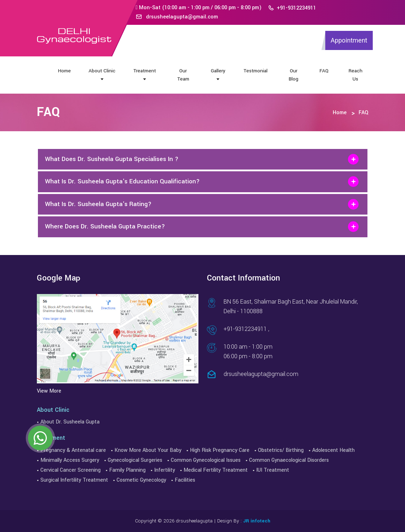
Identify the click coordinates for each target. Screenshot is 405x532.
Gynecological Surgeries (135, 460)
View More (49, 391)
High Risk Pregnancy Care (220, 450)
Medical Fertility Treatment (216, 470)
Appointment (349, 40)
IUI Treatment (273, 470)
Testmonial (255, 71)
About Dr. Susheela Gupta (70, 422)
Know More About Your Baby (148, 450)
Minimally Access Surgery (70, 460)
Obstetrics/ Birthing (281, 450)
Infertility (165, 470)
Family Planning (127, 470)
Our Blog (294, 75)
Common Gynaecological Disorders (289, 460)
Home (64, 71)
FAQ (324, 71)
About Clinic (102, 74)
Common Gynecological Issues (206, 460)
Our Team (183, 75)
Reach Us (356, 75)
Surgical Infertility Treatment (74, 480)
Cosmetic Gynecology (141, 480)
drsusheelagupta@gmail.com (177, 17)
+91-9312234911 (292, 8)
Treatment (145, 74)
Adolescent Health (333, 450)
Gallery (218, 74)
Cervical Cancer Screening (71, 470)
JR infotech (257, 521)
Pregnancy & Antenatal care (73, 450)
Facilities (185, 480)
